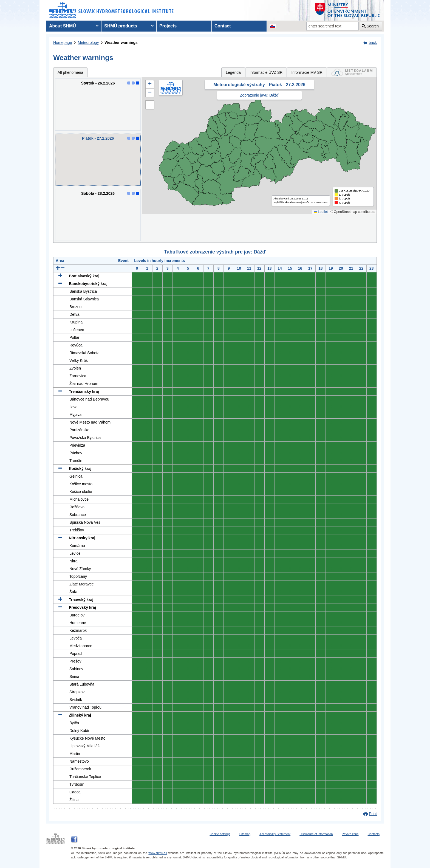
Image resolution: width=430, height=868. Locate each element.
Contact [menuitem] (223, 26)
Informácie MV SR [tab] (307, 72)
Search (373, 26)
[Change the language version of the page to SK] (273, 26)
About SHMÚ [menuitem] (63, 26)
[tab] (352, 72)
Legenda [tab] (233, 72)
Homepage (63, 43)
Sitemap (245, 834)
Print (373, 814)
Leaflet (321, 212)
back (373, 43)
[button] (150, 84)
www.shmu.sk (158, 853)
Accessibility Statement (275, 834)
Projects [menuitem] (168, 26)
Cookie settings (220, 834)
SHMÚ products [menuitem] (121, 26)
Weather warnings (121, 43)
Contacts (374, 834)
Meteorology (88, 43)
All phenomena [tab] (70, 72)
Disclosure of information (316, 834)
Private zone (350, 834)
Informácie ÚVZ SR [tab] (266, 72)
